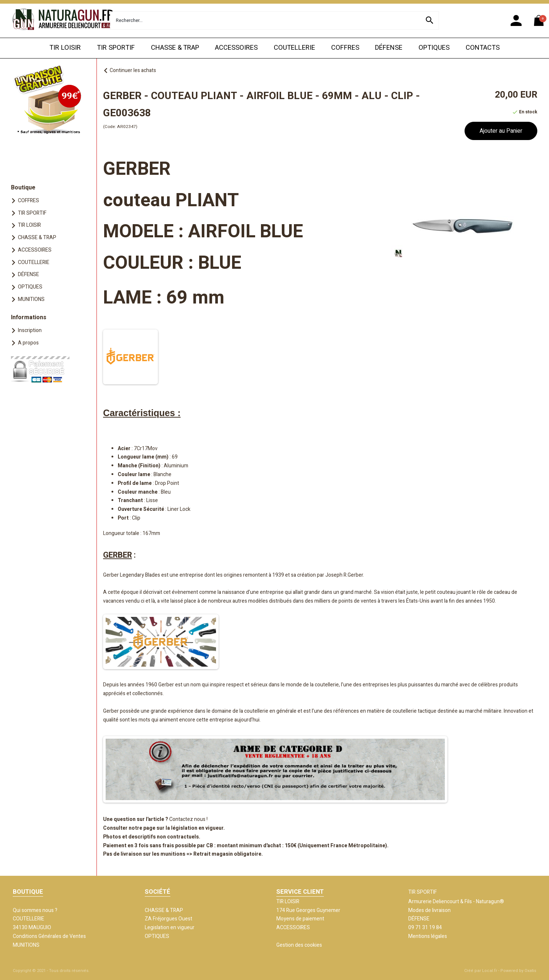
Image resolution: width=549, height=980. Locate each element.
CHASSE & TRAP (175, 48)
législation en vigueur (197, 828)
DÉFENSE (389, 48)
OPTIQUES (434, 48)
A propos (28, 343)
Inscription (30, 330)
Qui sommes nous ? (35, 910)
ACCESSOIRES (236, 48)
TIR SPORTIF (116, 48)
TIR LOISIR (65, 48)
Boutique (23, 188)
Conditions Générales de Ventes (49, 936)
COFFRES (345, 48)
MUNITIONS (31, 299)
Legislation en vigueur (170, 928)
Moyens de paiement (300, 919)
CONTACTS (483, 48)
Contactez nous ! (188, 819)
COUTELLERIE (294, 48)
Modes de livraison (429, 910)
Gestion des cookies (299, 945)
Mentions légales (428, 936)
